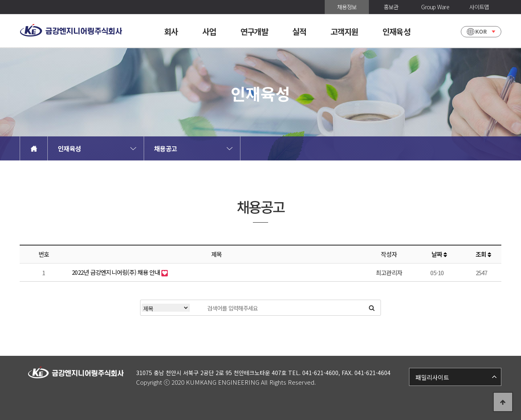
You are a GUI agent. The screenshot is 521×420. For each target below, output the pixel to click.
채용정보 (347, 7)
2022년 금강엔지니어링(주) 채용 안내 (117, 272)
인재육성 (69, 148)
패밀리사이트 (432, 377)
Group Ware (435, 7)
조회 (483, 254)
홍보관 (391, 7)
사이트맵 (479, 7)
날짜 (439, 254)
